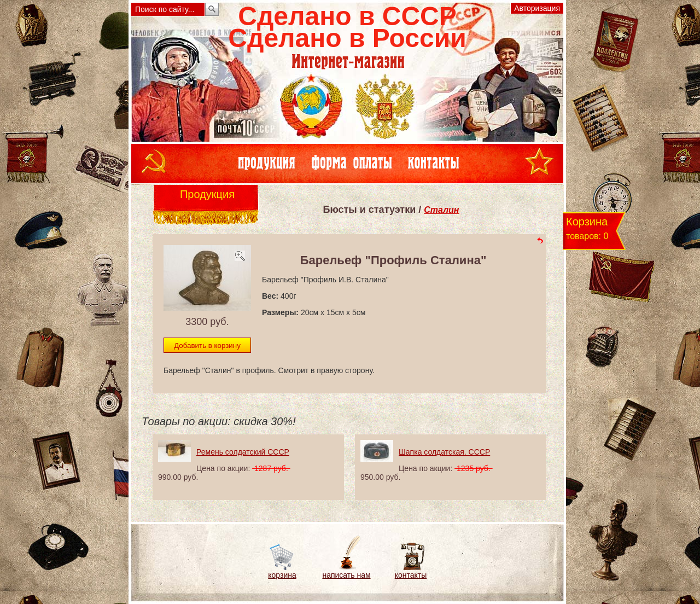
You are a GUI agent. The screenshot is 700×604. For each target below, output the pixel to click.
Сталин (441, 210)
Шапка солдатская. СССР (444, 452)
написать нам (346, 575)
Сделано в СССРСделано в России (347, 27)
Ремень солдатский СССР (243, 452)
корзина (282, 575)
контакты (411, 575)
